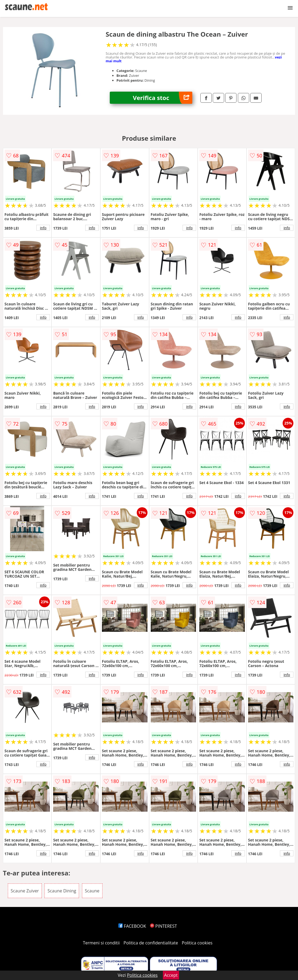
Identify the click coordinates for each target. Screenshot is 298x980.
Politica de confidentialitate (151, 943)
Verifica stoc (163, 98)
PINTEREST (163, 926)
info (43, 228)
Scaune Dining (62, 891)
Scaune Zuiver (25, 891)
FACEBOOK (132, 926)
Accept (171, 975)
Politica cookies (197, 943)
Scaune (92, 891)
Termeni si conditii (101, 943)
